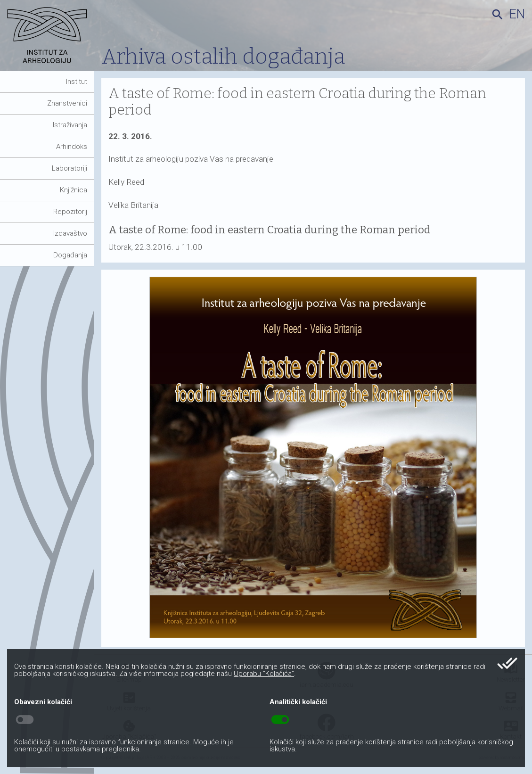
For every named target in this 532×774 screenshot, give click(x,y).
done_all (507, 663)
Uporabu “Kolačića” (264, 674)
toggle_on (280, 720)
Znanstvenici (67, 103)
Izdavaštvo (70, 233)
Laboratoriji (70, 168)
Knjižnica (74, 190)
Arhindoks (72, 147)
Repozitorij (70, 212)
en (517, 14)
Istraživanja (70, 125)
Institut (77, 82)
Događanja (70, 255)
